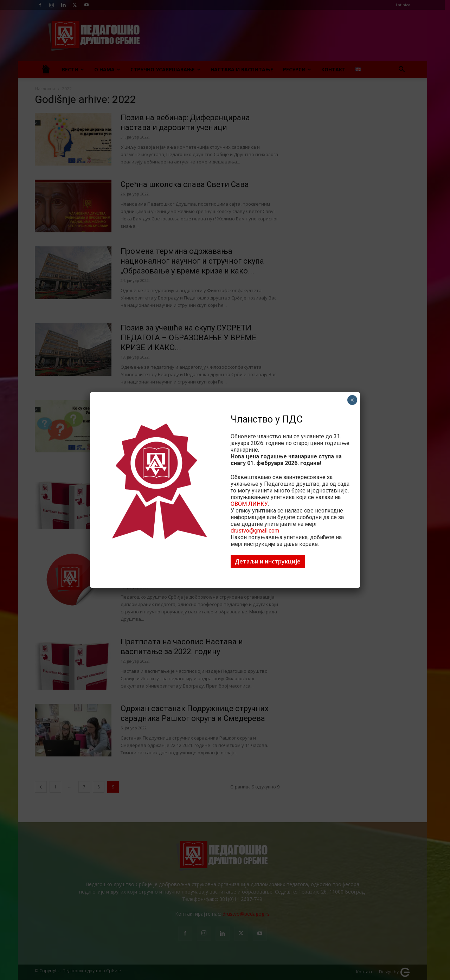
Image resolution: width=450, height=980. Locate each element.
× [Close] (352, 400)
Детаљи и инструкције (268, 561)
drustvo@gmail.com (255, 531)
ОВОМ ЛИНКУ (249, 504)
